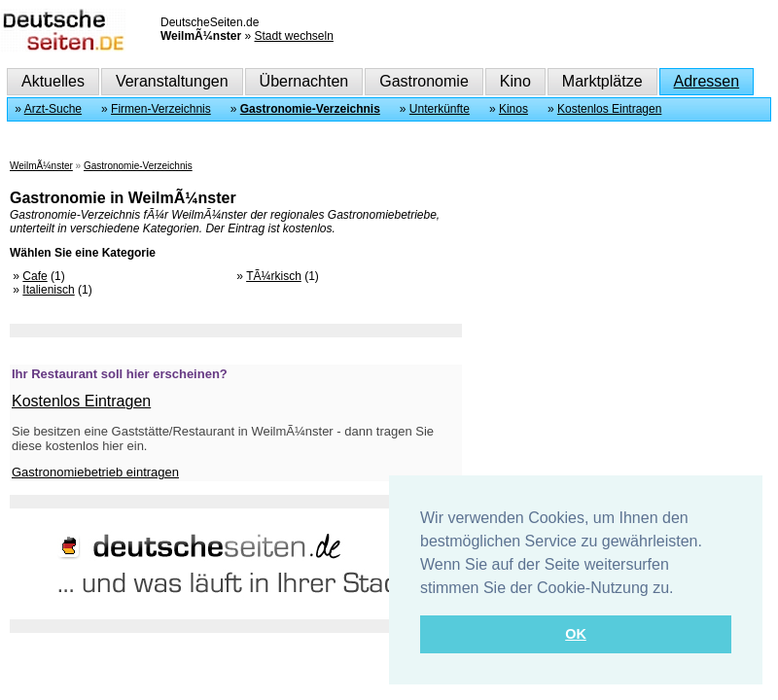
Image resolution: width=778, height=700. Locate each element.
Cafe (35, 276)
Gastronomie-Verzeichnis (310, 109)
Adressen (707, 81)
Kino (515, 81)
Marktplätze (602, 81)
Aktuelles (53, 81)
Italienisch (48, 290)
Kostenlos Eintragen (609, 109)
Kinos (513, 109)
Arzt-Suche (53, 109)
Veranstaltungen (172, 81)
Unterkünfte (440, 109)
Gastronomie (424, 81)
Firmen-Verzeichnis (161, 109)
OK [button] (576, 634)
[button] (681, 589)
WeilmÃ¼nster (41, 166)
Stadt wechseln (293, 36)
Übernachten (304, 81)
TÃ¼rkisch (274, 276)
